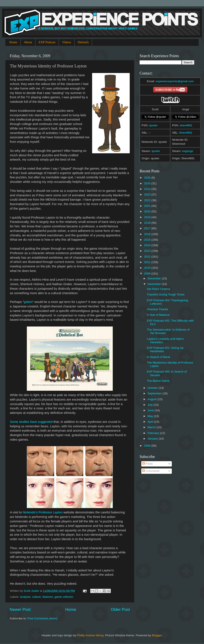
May (151, 416)
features (48, 597)
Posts (148, 464)
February (154, 433)
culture (37, 597)
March (152, 427)
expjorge (188, 151)
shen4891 (186, 125)
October (153, 388)
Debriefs (83, 42)
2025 (148, 183)
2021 (148, 206)
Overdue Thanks (158, 309)
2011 (148, 262)
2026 (148, 178)
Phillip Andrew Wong (90, 635)
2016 (148, 234)
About (28, 42)
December (155, 278)
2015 (148, 240)
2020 (148, 211)
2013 (148, 251)
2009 (148, 274)
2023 (148, 195)
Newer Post (20, 609)
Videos (67, 42)
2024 (148, 189)
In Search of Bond (158, 357)
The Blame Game (158, 381)
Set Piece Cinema (158, 289)
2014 (148, 245)
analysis (25, 597)
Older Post (120, 609)
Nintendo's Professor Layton (43, 512)
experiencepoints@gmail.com (175, 81)
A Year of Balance (158, 315)
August (152, 399)
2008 (148, 446)
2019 (148, 217)
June (151, 410)
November (155, 284)
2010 (148, 268)
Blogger (157, 635)
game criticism (64, 597)
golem (28, 302)
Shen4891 (186, 133)
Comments (151, 471)
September (155, 393)
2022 (148, 200)
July (151, 405)
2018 (148, 223)
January (153, 439)
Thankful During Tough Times (166, 294)
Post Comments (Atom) (43, 618)
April (151, 422)
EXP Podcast (47, 42)
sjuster (153, 125)
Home (13, 42)
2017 (148, 228)
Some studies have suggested (31, 422)
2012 (148, 257)
